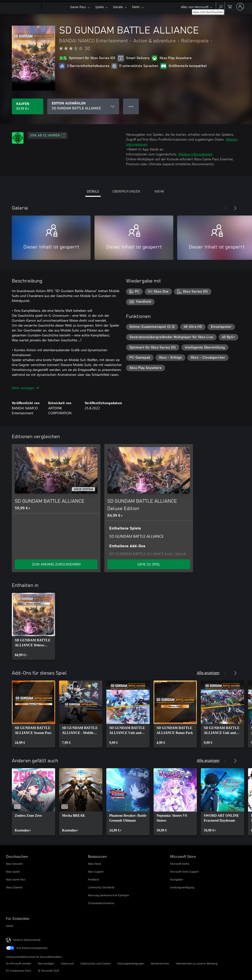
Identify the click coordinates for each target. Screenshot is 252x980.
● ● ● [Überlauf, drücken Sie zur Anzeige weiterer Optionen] (131, 106)
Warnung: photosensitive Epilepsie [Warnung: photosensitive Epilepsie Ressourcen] (108, 895)
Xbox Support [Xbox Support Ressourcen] (96, 872)
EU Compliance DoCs (19, 971)
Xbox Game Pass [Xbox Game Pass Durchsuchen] (16, 879)
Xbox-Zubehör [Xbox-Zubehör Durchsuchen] (14, 887)
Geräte (118, 7)
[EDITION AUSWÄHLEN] (83, 106)
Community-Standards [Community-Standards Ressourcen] (101, 887)
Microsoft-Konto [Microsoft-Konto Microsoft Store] (180, 864)
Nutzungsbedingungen (131, 963)
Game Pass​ (78, 7)
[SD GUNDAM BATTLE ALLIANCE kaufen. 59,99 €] (28, 106)
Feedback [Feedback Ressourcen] (93, 879)
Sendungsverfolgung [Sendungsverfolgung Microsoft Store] (182, 887)
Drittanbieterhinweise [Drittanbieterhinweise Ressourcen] (101, 903)
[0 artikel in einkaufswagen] (230, 6)
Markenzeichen (160, 963)
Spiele (100, 7)
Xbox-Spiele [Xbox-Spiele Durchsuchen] (13, 872)
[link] (33, 626)
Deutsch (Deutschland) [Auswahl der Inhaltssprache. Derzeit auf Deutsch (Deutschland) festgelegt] (27, 940)
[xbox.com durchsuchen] (220, 6)
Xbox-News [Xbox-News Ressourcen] (94, 864)
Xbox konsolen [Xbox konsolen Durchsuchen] (14, 864)
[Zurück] (225, 208)
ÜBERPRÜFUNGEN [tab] (126, 191)
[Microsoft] (23, 7)
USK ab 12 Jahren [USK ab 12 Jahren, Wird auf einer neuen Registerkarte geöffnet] (47, 135)
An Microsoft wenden (19, 963)
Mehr (136, 7)
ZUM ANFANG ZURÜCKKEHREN (56, 564)
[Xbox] (55, 7)
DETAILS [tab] (93, 191)
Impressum (67, 963)
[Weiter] (235, 208)
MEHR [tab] (159, 191)
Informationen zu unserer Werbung (197, 963)
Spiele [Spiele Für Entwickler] (10, 926)
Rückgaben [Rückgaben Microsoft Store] (177, 879)
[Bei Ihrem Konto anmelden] (240, 7)
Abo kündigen (46, 963)
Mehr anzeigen (25, 388)
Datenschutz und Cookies (96, 963)
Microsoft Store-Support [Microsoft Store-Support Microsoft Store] (184, 872)
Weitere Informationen (195, 154)
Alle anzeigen (208, 673)
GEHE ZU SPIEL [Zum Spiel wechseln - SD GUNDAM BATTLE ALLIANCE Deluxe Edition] (149, 564)
